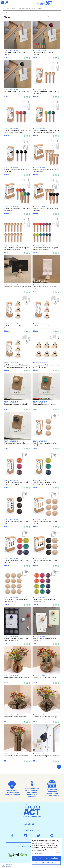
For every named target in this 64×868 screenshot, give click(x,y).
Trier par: (7, 17)
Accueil (6, 9)
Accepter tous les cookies (46, 858)
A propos (32, 824)
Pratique (32, 830)
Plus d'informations (38, 854)
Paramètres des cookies (46, 862)
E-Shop (14, 9)
